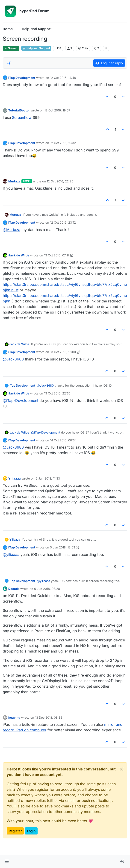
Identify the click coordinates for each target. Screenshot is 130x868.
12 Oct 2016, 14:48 (63, 78)
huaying (14, 717)
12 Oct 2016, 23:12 (63, 222)
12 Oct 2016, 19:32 (63, 143)
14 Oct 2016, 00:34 (63, 440)
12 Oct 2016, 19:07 (57, 110)
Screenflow (22, 117)
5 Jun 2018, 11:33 (48, 478)
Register (15, 831)
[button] (7, 862)
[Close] (121, 769)
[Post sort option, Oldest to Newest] (9, 63)
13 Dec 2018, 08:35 (49, 717)
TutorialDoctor (19, 110)
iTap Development (22, 78)
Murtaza (14, 181)
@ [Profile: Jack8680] (13, 359)
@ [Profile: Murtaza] (12, 230)
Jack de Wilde (19, 255)
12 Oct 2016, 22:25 (60, 181)
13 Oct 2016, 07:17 (57, 255)
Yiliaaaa (15, 478)
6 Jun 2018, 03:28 (47, 589)
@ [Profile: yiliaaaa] (11, 554)
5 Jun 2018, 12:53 (63, 547)
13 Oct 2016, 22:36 (57, 393)
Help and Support (36, 48)
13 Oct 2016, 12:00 (63, 352)
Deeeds (14, 589)
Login (31, 831)
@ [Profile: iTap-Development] (21, 400)
